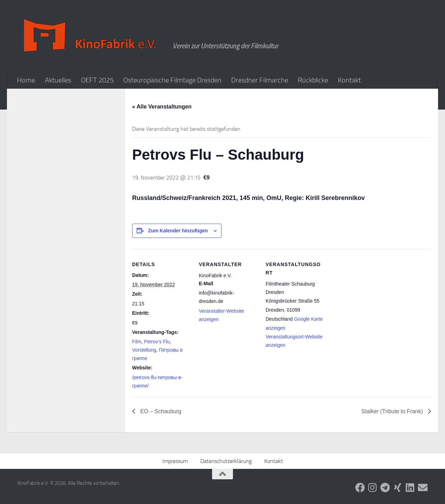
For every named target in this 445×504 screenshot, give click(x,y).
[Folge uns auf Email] (423, 488)
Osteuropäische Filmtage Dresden (172, 80)
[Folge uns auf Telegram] (385, 488)
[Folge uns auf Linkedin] (410, 488)
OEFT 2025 (97, 80)
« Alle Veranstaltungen (162, 107)
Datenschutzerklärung (226, 461)
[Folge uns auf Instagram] (373, 488)
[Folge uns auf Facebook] (360, 488)
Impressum (175, 461)
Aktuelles (58, 80)
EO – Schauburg (160, 411)
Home (26, 80)
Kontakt (349, 80)
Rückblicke (313, 80)
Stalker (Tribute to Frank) (393, 411)
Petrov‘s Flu (157, 342)
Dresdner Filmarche (260, 80)
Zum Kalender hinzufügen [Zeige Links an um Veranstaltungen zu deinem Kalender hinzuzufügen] (178, 231)
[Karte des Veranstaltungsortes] (369, 297)
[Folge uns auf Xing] (398, 488)
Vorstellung (144, 350)
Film (137, 342)
